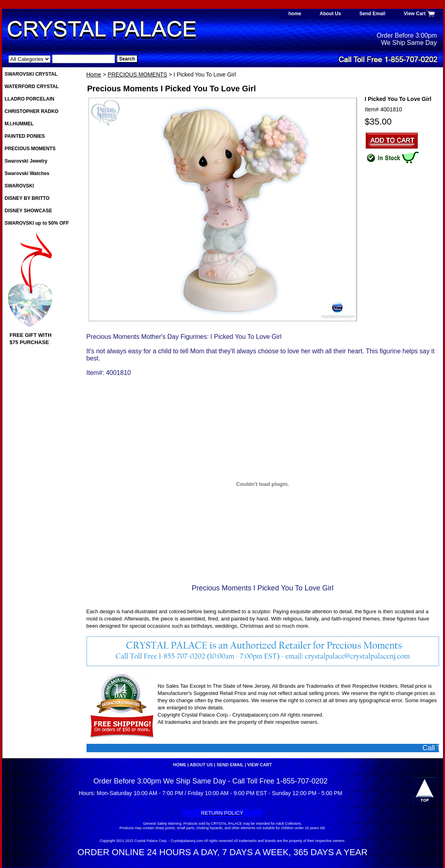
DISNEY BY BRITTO (27, 198)
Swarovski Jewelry (26, 161)
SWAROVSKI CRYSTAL (31, 74)
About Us (330, 14)
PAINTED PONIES (25, 136)
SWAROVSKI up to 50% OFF (37, 223)
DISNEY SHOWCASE (28, 211)
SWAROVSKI (19, 186)
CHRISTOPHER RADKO (32, 111)
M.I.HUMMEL (19, 124)
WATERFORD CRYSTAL (32, 87)
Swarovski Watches (27, 173)
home (295, 14)
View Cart (415, 14)
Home (94, 75)
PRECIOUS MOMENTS (138, 75)
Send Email (372, 14)
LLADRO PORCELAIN (30, 99)
